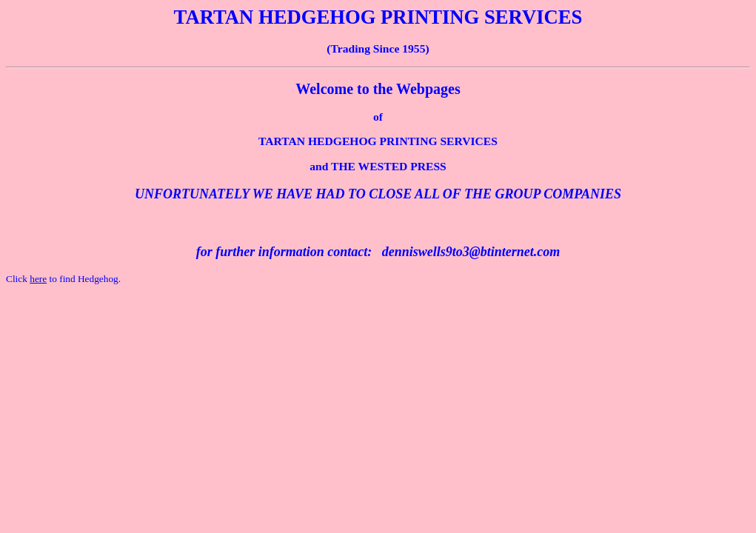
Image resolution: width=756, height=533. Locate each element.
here (38, 279)
